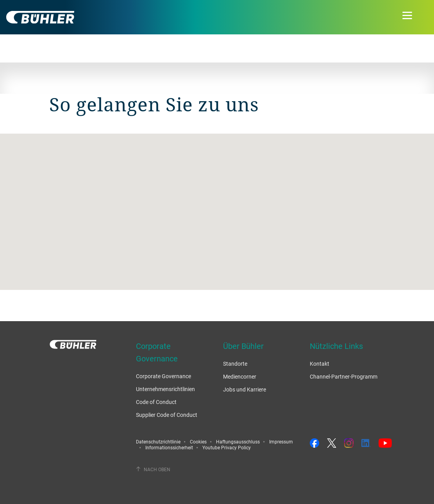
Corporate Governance (163, 376)
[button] (217, 205)
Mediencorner (240, 376)
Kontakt (320, 364)
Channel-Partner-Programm (344, 376)
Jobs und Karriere (245, 389)
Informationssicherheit (169, 447)
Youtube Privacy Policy (227, 447)
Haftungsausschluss (238, 441)
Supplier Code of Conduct (167, 415)
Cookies (198, 441)
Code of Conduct (156, 402)
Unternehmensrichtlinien (165, 389)
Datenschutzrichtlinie (158, 441)
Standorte (235, 364)
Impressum (281, 441)
